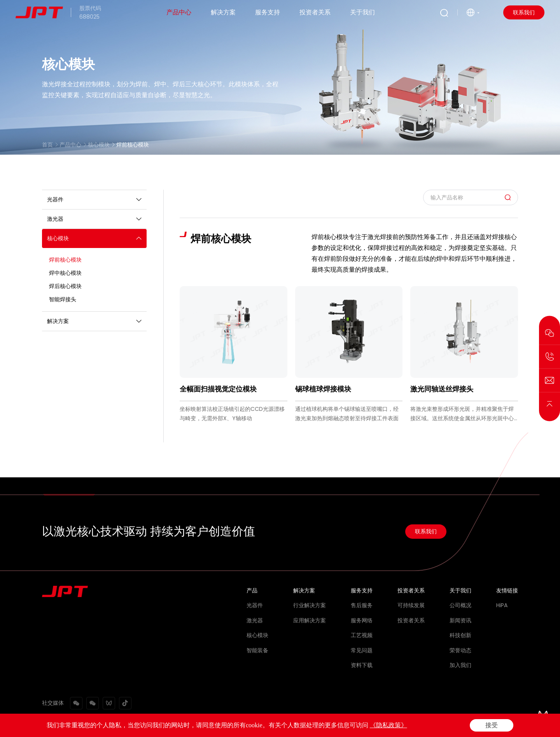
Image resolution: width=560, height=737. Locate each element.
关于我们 (362, 12)
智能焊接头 (63, 299)
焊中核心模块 (65, 273)
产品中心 (179, 12)
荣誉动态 (460, 650)
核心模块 (99, 145)
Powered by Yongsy (276, 726)
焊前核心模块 (133, 145)
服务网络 (362, 620)
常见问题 (362, 650)
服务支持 (268, 12)
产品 (252, 590)
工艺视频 (362, 635)
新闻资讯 (460, 620)
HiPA (502, 605)
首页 (47, 145)
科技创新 (460, 635)
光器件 (255, 605)
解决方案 (223, 12)
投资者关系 (315, 12)
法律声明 (440, 726)
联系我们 (524, 12)
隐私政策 (474, 726)
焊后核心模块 (65, 286)
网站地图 (507, 726)
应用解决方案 (310, 620)
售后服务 (362, 605)
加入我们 (460, 665)
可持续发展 (411, 605)
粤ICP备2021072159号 (219, 726)
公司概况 (460, 605)
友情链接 (507, 590)
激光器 (255, 620)
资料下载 (362, 665)
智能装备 (257, 650)
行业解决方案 (310, 605)
